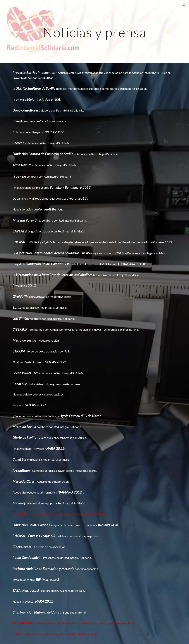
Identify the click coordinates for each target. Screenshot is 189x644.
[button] (185, 5)
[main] (94, 31)
